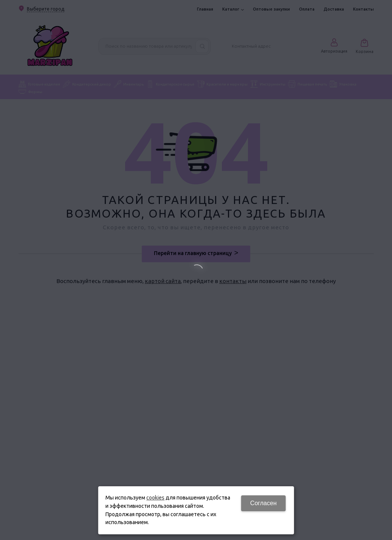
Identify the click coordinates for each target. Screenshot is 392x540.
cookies (155, 498)
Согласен (263, 503)
